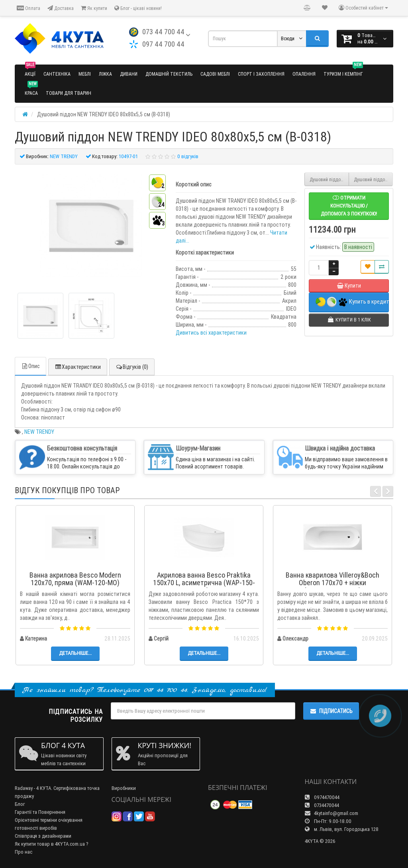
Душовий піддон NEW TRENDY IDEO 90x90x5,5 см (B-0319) (374, 179)
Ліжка (105, 74)
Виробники (124, 788)
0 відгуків (188, 156)
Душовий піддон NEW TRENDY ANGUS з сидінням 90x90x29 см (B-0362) (329, 179)
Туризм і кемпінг (343, 71)
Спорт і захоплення (261, 74)
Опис (30, 366)
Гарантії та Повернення (40, 812)
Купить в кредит (352, 302)
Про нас (24, 852)
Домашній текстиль (169, 74)
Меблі (85, 74)
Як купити (94, 8)
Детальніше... (75, 653)
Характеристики (78, 367)
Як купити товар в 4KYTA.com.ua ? (52, 844)
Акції (30, 71)
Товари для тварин (69, 93)
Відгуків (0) (132, 367)
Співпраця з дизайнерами (43, 836)
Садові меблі (215, 74)
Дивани (129, 74)
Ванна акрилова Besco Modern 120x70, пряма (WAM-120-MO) (75, 579)
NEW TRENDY (39, 432)
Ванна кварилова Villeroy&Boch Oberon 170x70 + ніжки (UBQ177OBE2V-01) (332, 583)
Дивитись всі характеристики (211, 333)
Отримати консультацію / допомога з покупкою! (349, 206)
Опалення (304, 74)
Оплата (28, 8)
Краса (31, 90)
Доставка (61, 8)
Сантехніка (57, 74)
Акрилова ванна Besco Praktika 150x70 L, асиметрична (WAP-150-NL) (204, 583)
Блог (20, 804)
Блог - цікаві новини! (138, 8)
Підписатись (331, 711)
